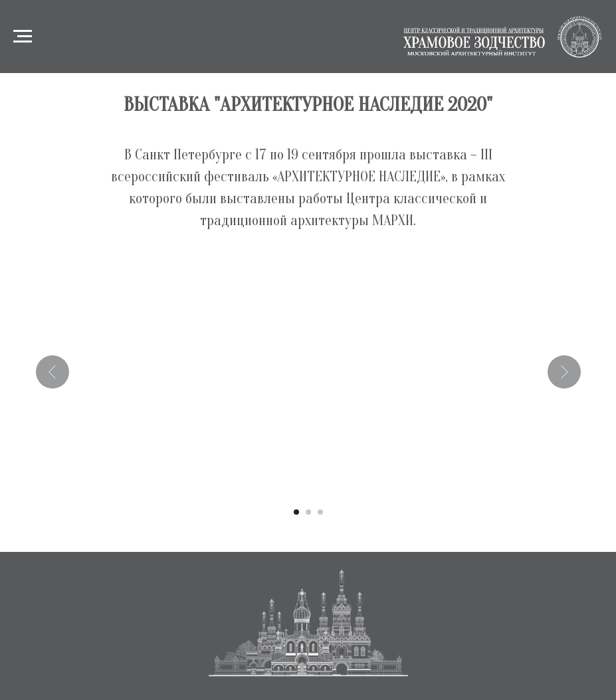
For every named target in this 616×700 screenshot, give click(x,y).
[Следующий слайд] (564, 372)
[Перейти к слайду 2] (308, 512)
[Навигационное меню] (23, 37)
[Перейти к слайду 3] (320, 512)
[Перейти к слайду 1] (296, 512)
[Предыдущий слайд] (52, 372)
